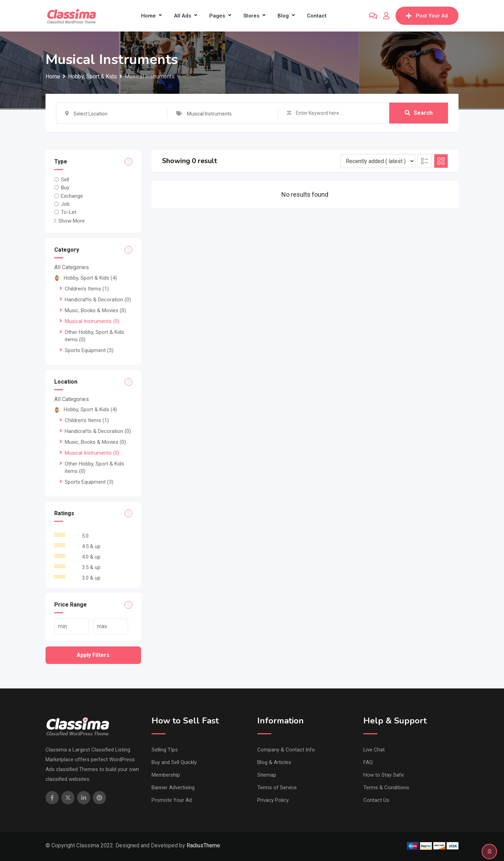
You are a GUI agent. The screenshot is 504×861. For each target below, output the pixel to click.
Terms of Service (277, 787)
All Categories (72, 267)
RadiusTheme (203, 845)
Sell (65, 180)
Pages (217, 16)
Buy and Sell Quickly (174, 762)
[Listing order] (378, 161)
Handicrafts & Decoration (98, 300)
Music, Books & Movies (95, 310)
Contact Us (376, 800)
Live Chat (374, 750)
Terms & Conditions (386, 787)
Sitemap (267, 775)
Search (419, 113)
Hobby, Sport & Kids (86, 278)
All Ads (183, 16)
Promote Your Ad (172, 800)
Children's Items (87, 289)
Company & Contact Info (286, 750)
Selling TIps (165, 750)
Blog (283, 16)
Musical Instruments (92, 321)
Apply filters (93, 655)
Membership (166, 775)
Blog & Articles (274, 762)
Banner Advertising (173, 787)
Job (65, 204)
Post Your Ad (427, 16)
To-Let (69, 212)
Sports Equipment (89, 350)
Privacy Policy (273, 800)
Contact (317, 16)
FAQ (368, 762)
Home (148, 16)
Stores (251, 16)
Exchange (72, 196)
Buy (65, 188)
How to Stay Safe (384, 775)
